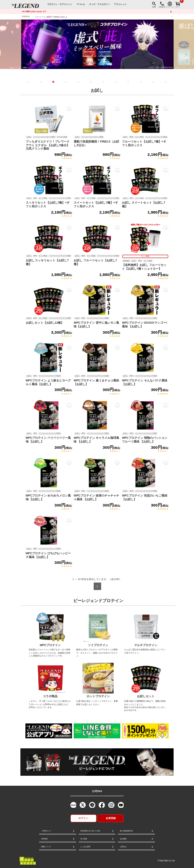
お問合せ (123, 847)
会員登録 (111, 818)
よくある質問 (85, 847)
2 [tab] (41, 82)
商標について (46, 847)
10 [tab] (141, 82)
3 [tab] (53, 82)
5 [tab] (78, 82)
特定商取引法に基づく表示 (90, 831)
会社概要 (123, 839)
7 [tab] (103, 82)
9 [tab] (128, 82)
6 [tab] (91, 82)
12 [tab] (166, 82)
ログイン (83, 818)
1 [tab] (28, 82)
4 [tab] (66, 82)
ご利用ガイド (46, 831)
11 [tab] (153, 82)
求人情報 (84, 839)
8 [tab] (116, 82)
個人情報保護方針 (127, 831)
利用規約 (45, 839)
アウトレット (120, 4)
